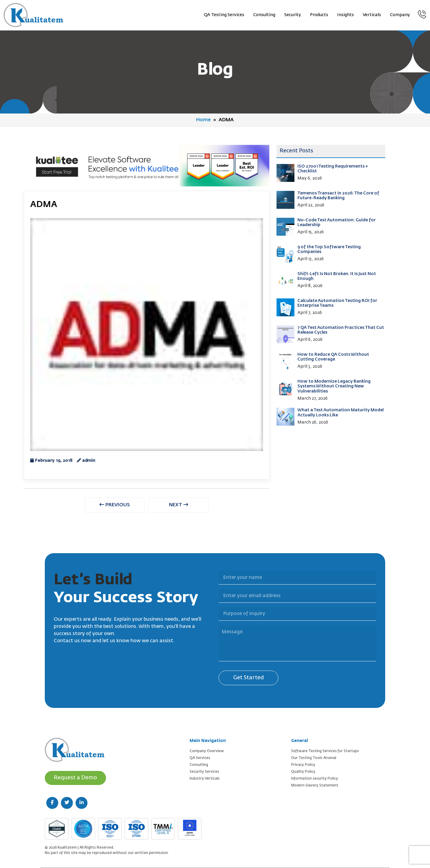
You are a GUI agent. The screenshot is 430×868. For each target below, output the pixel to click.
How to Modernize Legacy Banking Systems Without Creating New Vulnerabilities (334, 387)
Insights (345, 15)
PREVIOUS (115, 505)
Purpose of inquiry (215, 604)
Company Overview (207, 751)
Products (319, 15)
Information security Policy (315, 779)
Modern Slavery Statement (315, 786)
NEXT (179, 505)
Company (400, 15)
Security (293, 15)
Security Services (204, 772)
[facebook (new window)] (52, 803)
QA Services (200, 758)
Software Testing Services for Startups (325, 751)
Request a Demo (75, 778)
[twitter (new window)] (67, 803)
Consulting (264, 15)
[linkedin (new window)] (82, 803)
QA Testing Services (224, 15)
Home (204, 120)
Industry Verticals (205, 779)
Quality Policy (303, 772)
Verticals (372, 15)
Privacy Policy (303, 765)
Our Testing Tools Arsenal (314, 758)
